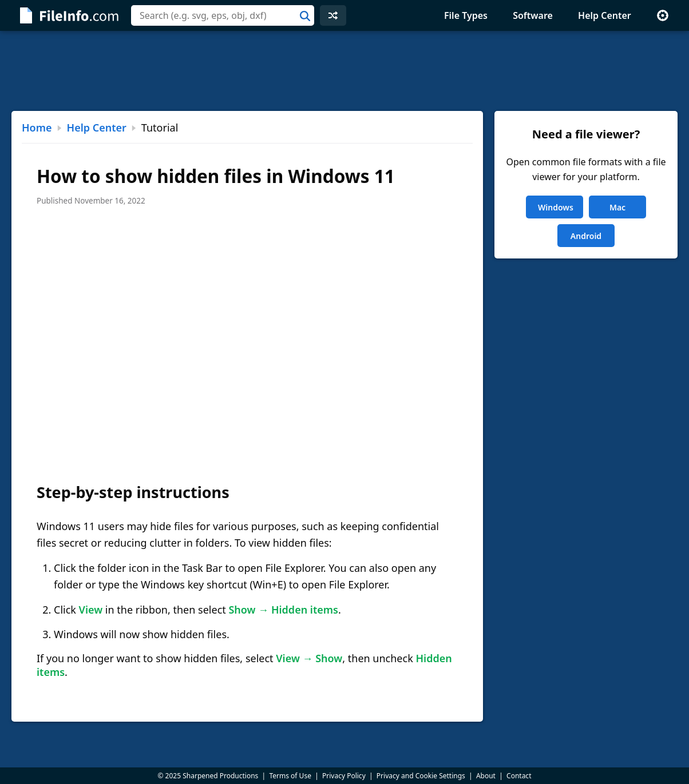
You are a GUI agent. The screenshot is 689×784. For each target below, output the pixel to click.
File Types (466, 15)
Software (533, 15)
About (486, 776)
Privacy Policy (344, 776)
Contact (519, 776)
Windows (556, 207)
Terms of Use (290, 776)
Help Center (605, 15)
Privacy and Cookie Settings (421, 776)
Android (586, 236)
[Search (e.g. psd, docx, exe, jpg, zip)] (223, 15)
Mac (617, 207)
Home (37, 128)
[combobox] (223, 15)
